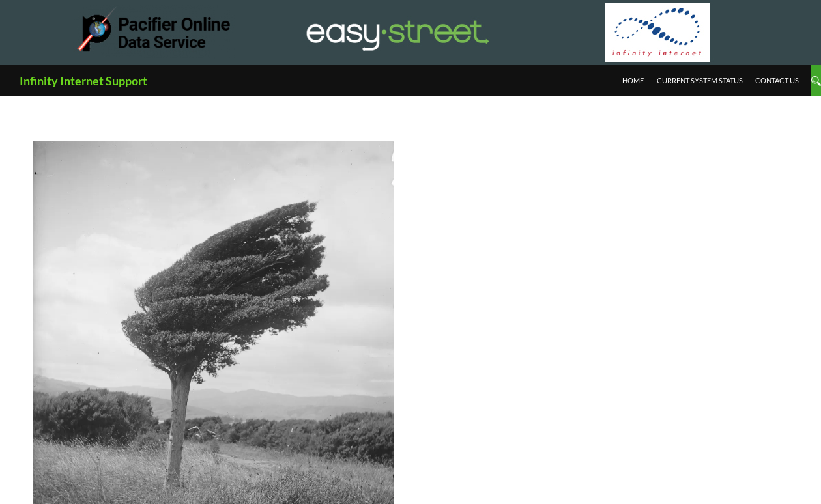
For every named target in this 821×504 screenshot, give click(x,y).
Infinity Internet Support (83, 81)
